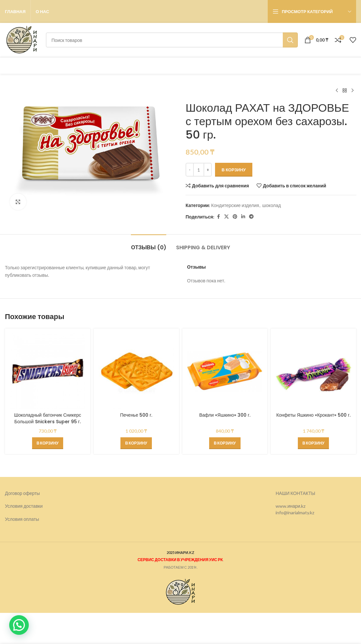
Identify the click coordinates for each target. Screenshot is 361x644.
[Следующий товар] (352, 91)
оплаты (31, 519)
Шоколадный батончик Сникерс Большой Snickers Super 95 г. (48, 418)
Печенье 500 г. (136, 415)
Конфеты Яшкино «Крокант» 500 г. (313, 415)
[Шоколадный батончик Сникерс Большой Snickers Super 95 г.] (48, 371)
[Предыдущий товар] (336, 91)
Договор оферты (22, 493)
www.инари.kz (290, 506)
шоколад (271, 205)
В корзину (234, 170)
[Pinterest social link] (235, 217)
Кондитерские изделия (235, 205)
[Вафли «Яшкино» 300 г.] (225, 371)
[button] (48, 443)
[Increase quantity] (208, 170)
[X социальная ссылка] (226, 217)
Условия (14, 519)
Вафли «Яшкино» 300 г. (225, 415)
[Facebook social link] (218, 217)
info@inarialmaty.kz (295, 512)
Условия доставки (24, 506)
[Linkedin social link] (243, 217)
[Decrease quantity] (190, 170)
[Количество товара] (199, 170)
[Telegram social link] (251, 217)
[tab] (148, 244)
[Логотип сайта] (22, 39)
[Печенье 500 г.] (136, 371)
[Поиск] (172, 40)
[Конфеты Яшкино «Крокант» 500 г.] (313, 371)
